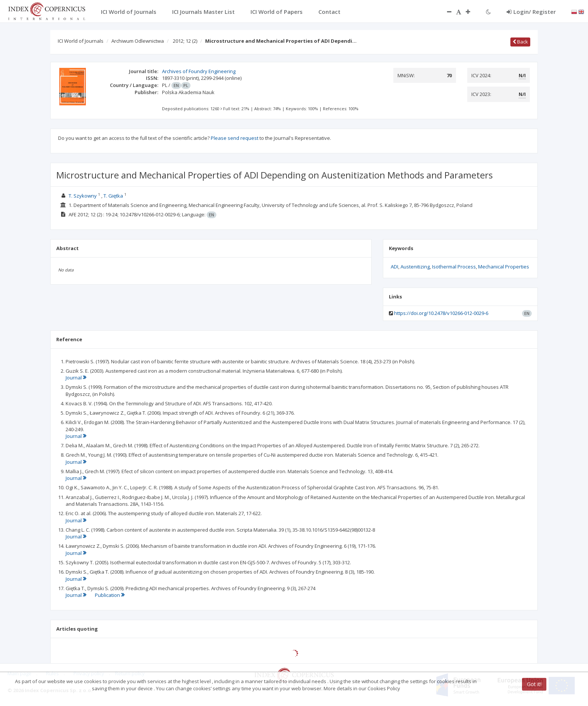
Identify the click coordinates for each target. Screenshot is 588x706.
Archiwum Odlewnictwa (138, 41)
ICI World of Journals (81, 41)
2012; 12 (185, 41)
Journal (76, 378)
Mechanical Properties (504, 267)
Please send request (235, 138)
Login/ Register (531, 12)
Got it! (534, 684)
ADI (394, 267)
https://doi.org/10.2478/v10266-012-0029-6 (441, 313)
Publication (110, 595)
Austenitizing (415, 267)
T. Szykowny (83, 196)
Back (520, 42)
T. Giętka (113, 196)
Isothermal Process (454, 267)
